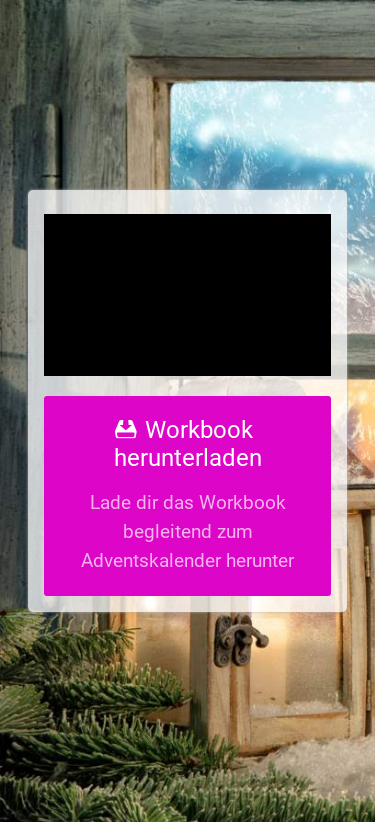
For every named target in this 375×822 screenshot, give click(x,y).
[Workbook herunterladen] (187, 496)
